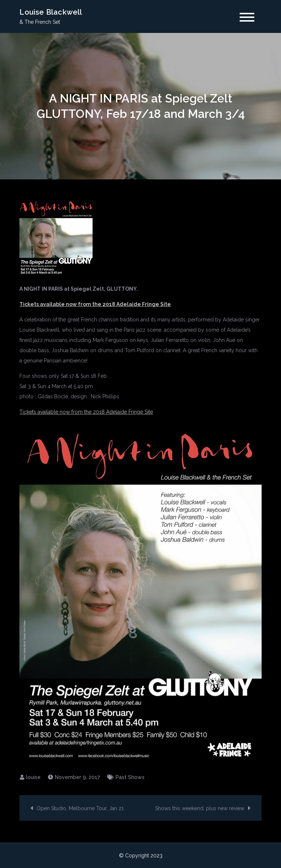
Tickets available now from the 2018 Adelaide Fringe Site (86, 412)
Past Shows (130, 777)
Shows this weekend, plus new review (200, 808)
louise (33, 777)
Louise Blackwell (51, 12)
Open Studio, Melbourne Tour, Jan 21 (80, 808)
